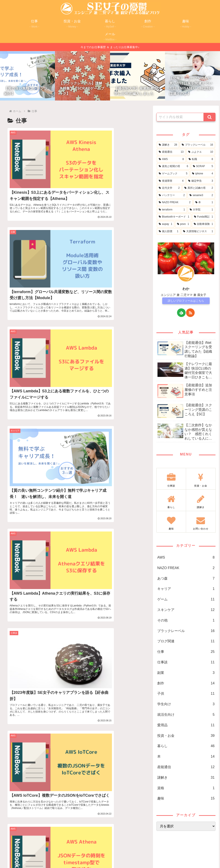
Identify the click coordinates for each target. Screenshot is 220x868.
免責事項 (127, 855)
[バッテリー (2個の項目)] (172, 195)
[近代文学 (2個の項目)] (169, 188)
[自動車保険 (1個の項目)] (203, 224)
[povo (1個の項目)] (183, 224)
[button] (210, 117)
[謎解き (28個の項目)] (168, 145)
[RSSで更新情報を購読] (190, 313)
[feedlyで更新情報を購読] (181, 313)
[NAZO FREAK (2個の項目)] (175, 203)
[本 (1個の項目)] (204, 203)
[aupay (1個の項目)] (166, 224)
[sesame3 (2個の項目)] (201, 195)
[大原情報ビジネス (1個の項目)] (198, 231)
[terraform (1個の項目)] (172, 210)
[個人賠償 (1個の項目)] (169, 231)
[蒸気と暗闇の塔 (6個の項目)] (173, 166)
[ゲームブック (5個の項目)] (173, 174)
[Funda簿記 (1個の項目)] (204, 217)
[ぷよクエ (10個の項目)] (201, 152)
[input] (180, 117)
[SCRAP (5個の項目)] (203, 166)
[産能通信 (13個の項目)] (171, 152)
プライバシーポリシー (102, 855)
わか (186, 289)
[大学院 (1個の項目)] (201, 210)
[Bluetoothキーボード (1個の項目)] (174, 217)
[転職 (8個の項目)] (201, 159)
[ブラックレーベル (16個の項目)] (197, 145)
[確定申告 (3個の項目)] (201, 181)
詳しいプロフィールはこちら (186, 301)
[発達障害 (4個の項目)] (171, 181)
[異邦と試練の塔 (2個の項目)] (199, 188)
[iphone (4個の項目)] (202, 174)
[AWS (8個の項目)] (171, 159)
